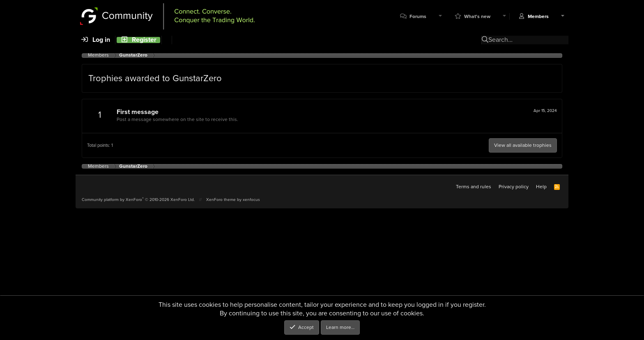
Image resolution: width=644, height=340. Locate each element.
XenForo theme (221, 200)
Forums (418, 17)
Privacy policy (514, 187)
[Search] (167, 40)
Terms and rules (474, 187)
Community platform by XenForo (138, 200)
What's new (477, 17)
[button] (440, 17)
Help (541, 187)
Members (538, 17)
